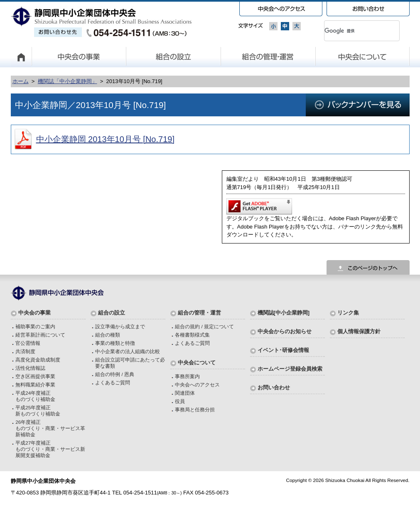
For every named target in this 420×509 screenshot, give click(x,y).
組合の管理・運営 (268, 57)
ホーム (21, 81)
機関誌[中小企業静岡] (284, 313)
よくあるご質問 (113, 382)
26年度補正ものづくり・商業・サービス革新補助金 (50, 428)
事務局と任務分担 (195, 409)
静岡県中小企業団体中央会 (102, 22)
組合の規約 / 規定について (204, 326)
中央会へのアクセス (197, 385)
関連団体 (185, 393)
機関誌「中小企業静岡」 (68, 81)
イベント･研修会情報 (283, 350)
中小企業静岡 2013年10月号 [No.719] (105, 139)
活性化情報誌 (30, 368)
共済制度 (25, 351)
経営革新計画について (40, 335)
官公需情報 (28, 343)
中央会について (363, 57)
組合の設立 (174, 57)
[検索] (352, 31)
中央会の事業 (79, 57)
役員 (180, 401)
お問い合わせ (274, 387)
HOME (21, 57)
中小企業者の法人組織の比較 (128, 351)
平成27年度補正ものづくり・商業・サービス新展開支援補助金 (50, 449)
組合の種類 (108, 335)
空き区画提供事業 (35, 376)
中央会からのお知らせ (285, 331)
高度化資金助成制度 (38, 360)
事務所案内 (187, 376)
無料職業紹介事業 (35, 385)
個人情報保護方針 (359, 331)
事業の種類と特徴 (115, 343)
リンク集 (348, 313)
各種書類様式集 (192, 335)
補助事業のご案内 (35, 326)
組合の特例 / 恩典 (115, 374)
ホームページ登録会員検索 (290, 369)
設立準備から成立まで (120, 326)
